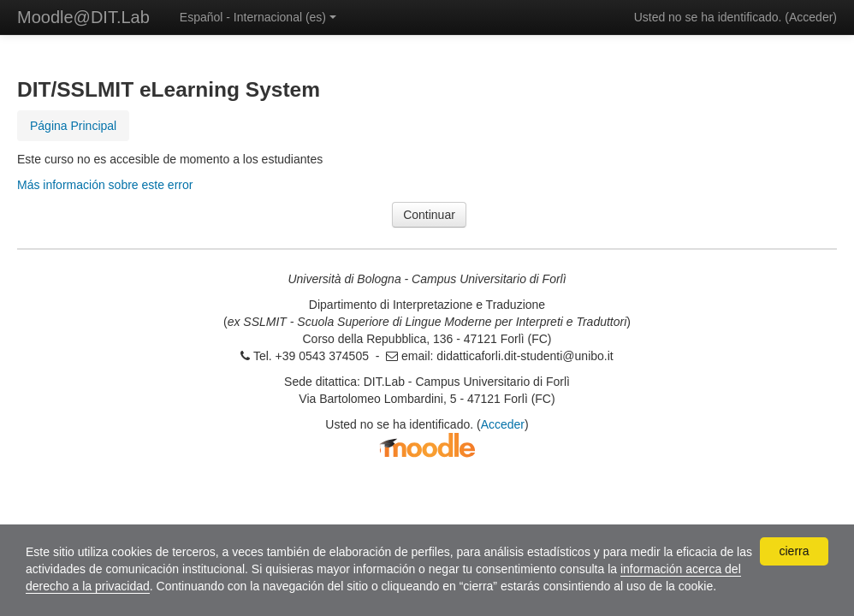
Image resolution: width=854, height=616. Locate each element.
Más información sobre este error (105, 185)
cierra (794, 551)
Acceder (811, 17)
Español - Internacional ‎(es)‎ (258, 17)
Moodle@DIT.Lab (83, 17)
